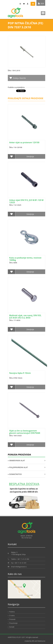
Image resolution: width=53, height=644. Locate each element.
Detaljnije (30, 156)
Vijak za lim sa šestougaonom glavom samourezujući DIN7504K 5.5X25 (25, 433)
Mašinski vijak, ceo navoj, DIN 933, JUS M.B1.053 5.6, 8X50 (25, 317)
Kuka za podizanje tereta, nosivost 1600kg (25, 259)
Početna (11, 612)
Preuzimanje (13, 623)
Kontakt (11, 627)
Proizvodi (12, 619)
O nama (11, 616)
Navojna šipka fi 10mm (20, 373)
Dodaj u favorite (19, 78)
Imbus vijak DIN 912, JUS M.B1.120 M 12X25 (26, 201)
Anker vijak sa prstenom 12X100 (24, 142)
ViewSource (41, 641)
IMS (33, 641)
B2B (42, 3)
